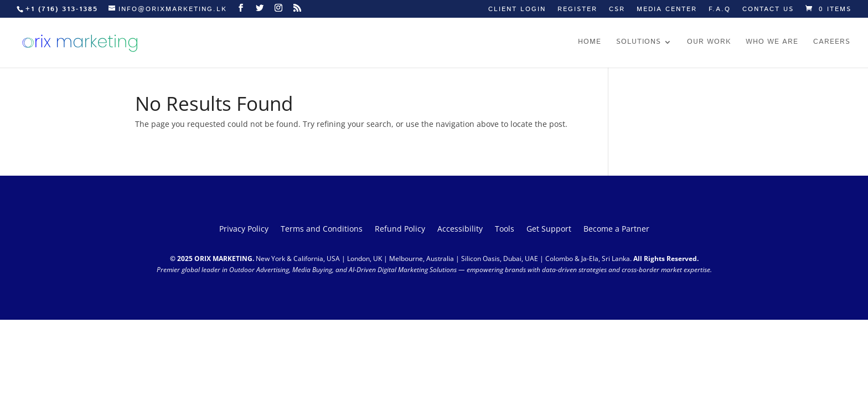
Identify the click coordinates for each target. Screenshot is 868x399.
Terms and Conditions (322, 229)
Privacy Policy (244, 229)
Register (577, 10)
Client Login (517, 10)
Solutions (639, 43)
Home (590, 43)
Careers (832, 43)
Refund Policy (400, 229)
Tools (505, 229)
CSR (617, 10)
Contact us (768, 10)
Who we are (772, 43)
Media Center (667, 10)
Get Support (549, 229)
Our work (709, 43)
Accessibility (460, 229)
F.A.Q (720, 10)
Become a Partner (616, 229)
